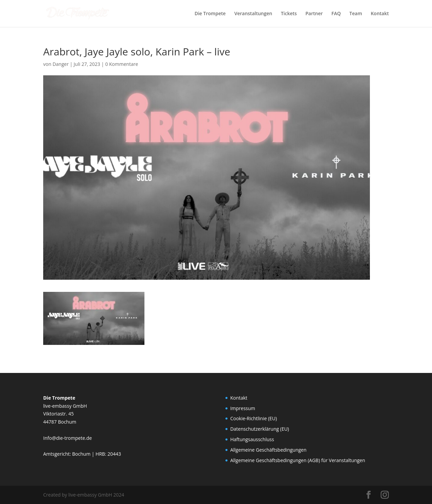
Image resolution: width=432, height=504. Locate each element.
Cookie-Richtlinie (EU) (253, 418)
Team (356, 14)
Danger (61, 64)
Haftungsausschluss (252, 439)
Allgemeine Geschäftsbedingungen (268, 450)
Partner (314, 14)
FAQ (336, 14)
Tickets (289, 14)
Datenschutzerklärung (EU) (260, 429)
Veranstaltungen (253, 14)
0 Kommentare (122, 64)
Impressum (243, 408)
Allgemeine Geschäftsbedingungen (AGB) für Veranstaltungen (298, 460)
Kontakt (380, 14)
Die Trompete (210, 14)
